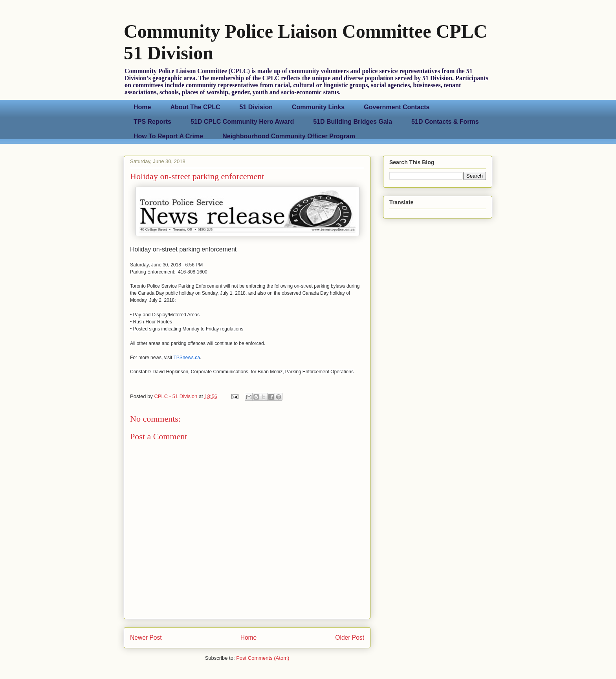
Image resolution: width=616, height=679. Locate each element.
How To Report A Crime (168, 136)
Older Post (350, 638)
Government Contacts (397, 107)
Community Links (318, 107)
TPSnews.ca (186, 358)
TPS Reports (152, 122)
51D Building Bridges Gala (353, 122)
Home (142, 107)
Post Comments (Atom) (263, 658)
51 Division (256, 107)
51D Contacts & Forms (445, 122)
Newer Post (146, 638)
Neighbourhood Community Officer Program (289, 136)
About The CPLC (195, 107)
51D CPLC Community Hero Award (242, 122)
